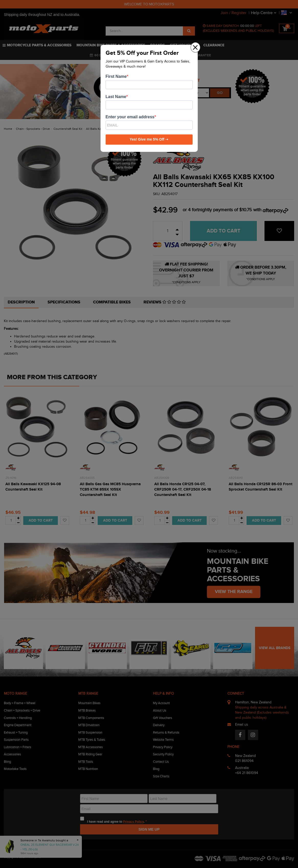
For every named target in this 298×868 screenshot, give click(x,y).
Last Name (116, 97)
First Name (116, 76)
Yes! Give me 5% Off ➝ (149, 139)
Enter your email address (130, 117)
